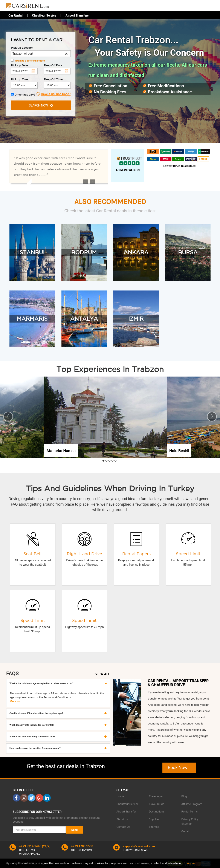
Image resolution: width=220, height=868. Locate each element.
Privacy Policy (190, 819)
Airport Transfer (126, 812)
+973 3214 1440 (30, 846)
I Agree (190, 863)
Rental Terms (189, 812)
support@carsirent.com (139, 846)
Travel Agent (157, 796)
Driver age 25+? (25, 94)
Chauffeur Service (44, 15)
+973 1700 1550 (82, 846)
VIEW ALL (103, 674)
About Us (122, 819)
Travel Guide (157, 804)
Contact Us (123, 827)
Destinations (157, 812)
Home (120, 796)
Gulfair (185, 831)
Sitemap (154, 827)
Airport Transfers (77, 15)
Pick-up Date (19, 65)
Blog (184, 796)
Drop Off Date (53, 65)
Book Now (179, 768)
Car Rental (15, 15)
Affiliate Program (192, 804)
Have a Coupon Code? (56, 94)
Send (75, 830)
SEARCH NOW (41, 105)
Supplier (154, 819)
